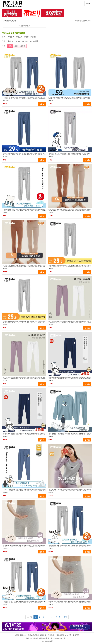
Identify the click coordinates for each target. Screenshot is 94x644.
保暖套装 (11, 37)
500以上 (36, 41)
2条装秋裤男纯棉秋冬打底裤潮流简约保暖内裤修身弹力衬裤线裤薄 (69, 99)
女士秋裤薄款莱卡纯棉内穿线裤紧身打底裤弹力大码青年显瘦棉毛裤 (70, 323)
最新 (16, 46)
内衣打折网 (38, 638)
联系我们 (76, 635)
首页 (16, 635)
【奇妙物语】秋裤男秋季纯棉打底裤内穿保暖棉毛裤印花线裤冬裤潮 (70, 435)
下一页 (58, 617)
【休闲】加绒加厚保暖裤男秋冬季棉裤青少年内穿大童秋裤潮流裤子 (24, 491)
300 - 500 (28, 41)
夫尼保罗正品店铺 (10, 21)
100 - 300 (21, 41)
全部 (9, 41)
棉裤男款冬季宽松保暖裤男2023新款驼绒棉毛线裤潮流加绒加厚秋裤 (70, 379)
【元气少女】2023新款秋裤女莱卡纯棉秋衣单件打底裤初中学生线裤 (70, 491)
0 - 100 (15, 41)
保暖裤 (26, 37)
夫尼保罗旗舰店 (25, 26)
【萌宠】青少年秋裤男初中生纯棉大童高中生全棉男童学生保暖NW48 (24, 99)
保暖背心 (33, 37)
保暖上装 (19, 37)
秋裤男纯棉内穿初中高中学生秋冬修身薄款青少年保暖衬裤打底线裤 (70, 267)
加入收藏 (68, 635)
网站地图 (51, 635)
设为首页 (60, 635)
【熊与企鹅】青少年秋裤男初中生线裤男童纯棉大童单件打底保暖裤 (24, 211)
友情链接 (43, 635)
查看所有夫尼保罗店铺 (83, 21)
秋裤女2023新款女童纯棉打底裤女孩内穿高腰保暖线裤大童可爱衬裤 (24, 547)
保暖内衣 (23, 635)
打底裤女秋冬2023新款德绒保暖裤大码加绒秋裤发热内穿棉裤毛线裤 (70, 211)
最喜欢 (23, 46)
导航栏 (88, 4)
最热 (10, 46)
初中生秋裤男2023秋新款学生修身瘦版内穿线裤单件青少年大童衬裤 (24, 155)
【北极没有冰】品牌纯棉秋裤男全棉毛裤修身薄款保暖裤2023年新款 (70, 547)
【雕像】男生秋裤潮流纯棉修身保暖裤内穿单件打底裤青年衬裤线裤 (70, 155)
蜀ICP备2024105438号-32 (59, 638)
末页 (65, 617)
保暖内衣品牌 (33, 635)
